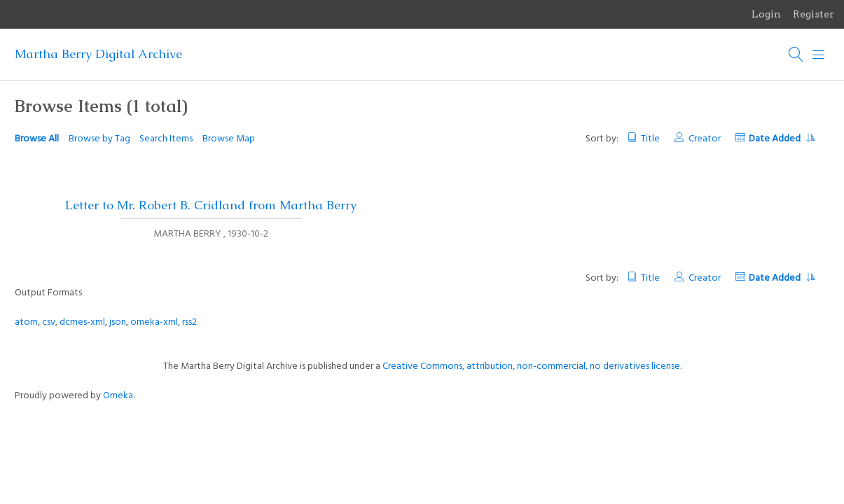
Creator (705, 139)
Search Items (166, 139)
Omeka (118, 396)
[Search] (796, 55)
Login (766, 14)
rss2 (189, 322)
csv (49, 322)
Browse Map (229, 139)
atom (26, 322)
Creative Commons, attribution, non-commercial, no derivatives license (531, 366)
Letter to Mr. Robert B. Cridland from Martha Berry (211, 205)
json (118, 322)
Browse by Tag (99, 139)
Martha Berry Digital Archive (98, 54)
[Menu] (819, 55)
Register (814, 14)
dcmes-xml (82, 322)
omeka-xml (154, 322)
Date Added (782, 139)
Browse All (37, 139)
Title (650, 139)
